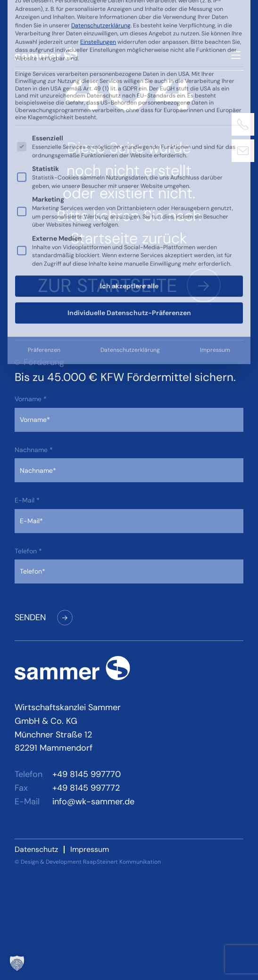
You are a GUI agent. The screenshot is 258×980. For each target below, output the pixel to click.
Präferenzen (44, 179)
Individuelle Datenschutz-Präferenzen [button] (129, 142)
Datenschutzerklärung (130, 179)
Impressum (215, 179)
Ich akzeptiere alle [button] (129, 115)
